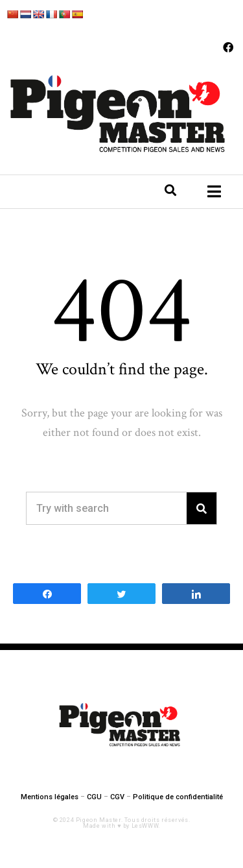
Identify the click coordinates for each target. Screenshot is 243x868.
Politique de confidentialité (178, 797)
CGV (117, 797)
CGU (94, 797)
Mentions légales (50, 797)
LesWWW (145, 826)
